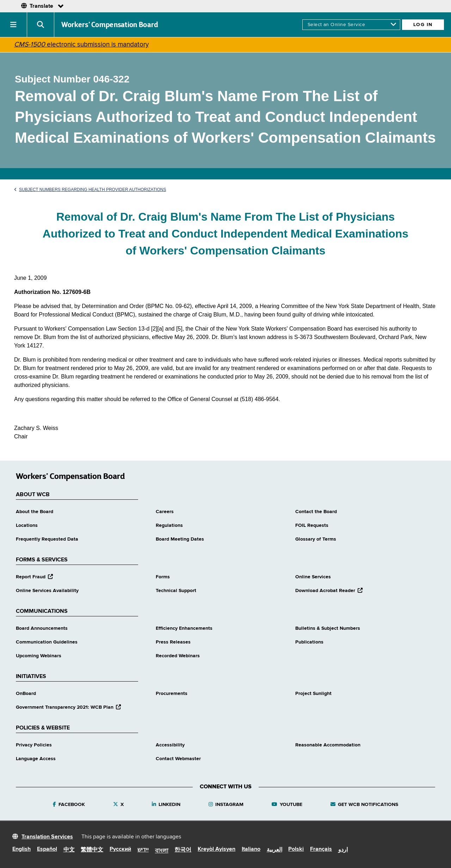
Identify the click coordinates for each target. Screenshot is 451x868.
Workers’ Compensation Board (110, 25)
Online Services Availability (47, 591)
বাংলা (162, 851)
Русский (120, 849)
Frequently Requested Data (47, 539)
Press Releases (173, 642)
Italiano (251, 849)
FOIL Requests (312, 525)
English (21, 849)
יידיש (143, 850)
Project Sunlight (313, 694)
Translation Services (47, 837)
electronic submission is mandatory (81, 45)
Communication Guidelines (47, 642)
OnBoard (26, 694)
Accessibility (170, 745)
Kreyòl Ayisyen (217, 849)
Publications (309, 642)
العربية (274, 850)
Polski (296, 849)
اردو (343, 850)
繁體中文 (92, 850)
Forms (163, 577)
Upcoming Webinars (39, 656)
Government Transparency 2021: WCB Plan (68, 707)
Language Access (36, 759)
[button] (14, 25)
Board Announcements (42, 628)
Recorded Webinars (178, 656)
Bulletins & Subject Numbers (328, 628)
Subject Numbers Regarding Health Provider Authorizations (90, 190)
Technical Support (176, 591)
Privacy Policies (34, 745)
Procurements (172, 694)
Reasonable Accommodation (328, 745)
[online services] (351, 25)
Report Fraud (34, 577)
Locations (27, 525)
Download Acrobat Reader (329, 591)
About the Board (35, 512)
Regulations (169, 525)
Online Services (313, 577)
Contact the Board (316, 512)
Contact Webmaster (178, 759)
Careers (165, 512)
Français (321, 849)
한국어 (183, 850)
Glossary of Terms (316, 539)
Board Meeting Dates (180, 539)
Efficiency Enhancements (184, 628)
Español (47, 849)
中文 (69, 850)
